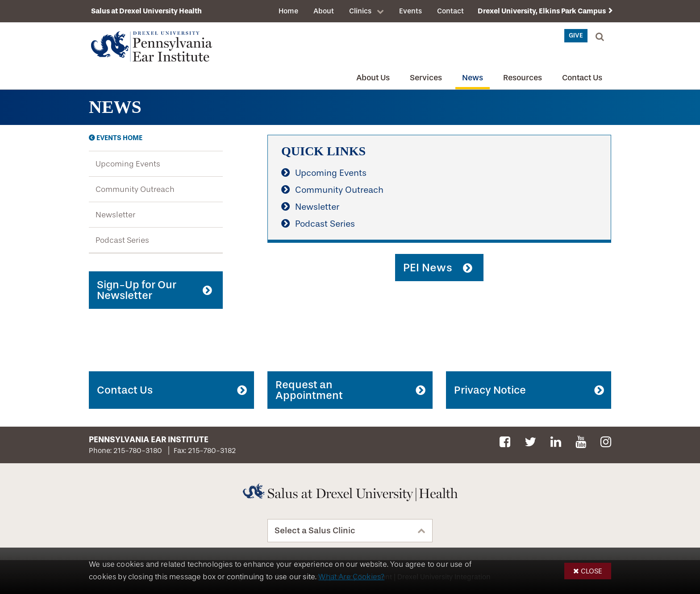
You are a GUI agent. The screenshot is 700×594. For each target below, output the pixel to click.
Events (410, 11)
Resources (523, 78)
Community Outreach (135, 189)
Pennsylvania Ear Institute (149, 440)
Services (426, 78)
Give (576, 35)
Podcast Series (122, 240)
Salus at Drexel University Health (146, 11)
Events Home (119, 138)
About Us (373, 78)
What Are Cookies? (351, 577)
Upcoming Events (128, 164)
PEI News (427, 268)
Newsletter (115, 215)
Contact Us (582, 78)
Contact (450, 11)
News (473, 78)
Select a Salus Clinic (315, 531)
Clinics (360, 11)
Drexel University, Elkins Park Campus (542, 11)
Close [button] (592, 571)
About (324, 11)
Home (288, 11)
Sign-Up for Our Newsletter (137, 290)
